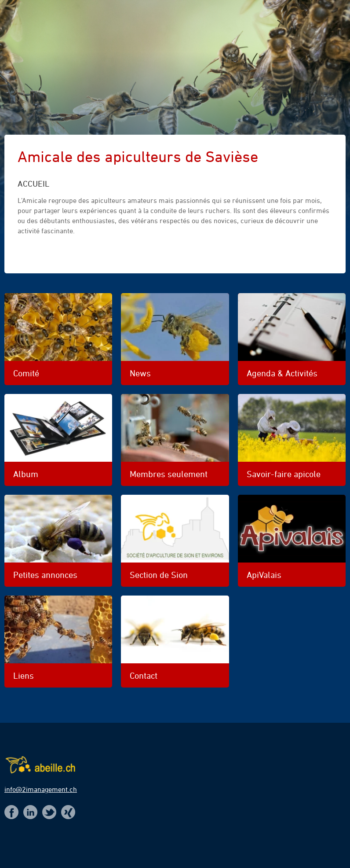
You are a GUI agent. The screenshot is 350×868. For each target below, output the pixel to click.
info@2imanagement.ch (41, 789)
